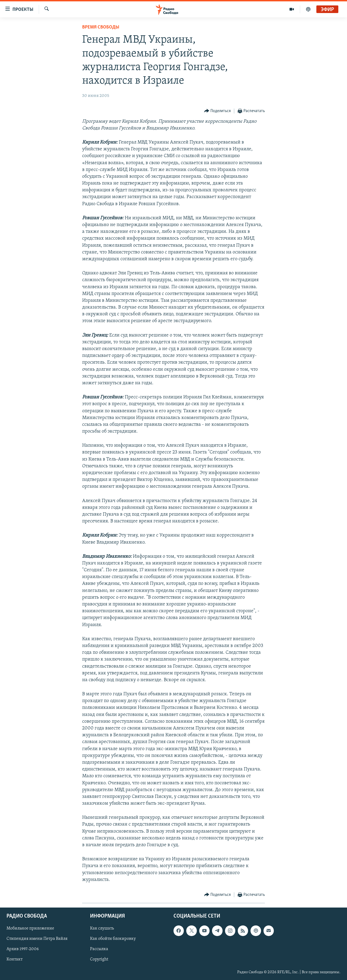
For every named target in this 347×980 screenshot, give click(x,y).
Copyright (99, 960)
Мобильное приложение (30, 928)
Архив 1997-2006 (23, 949)
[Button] (218, 111)
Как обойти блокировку (113, 939)
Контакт (15, 960)
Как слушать (102, 928)
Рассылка (99, 949)
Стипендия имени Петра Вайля (37, 939)
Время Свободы (101, 27)
